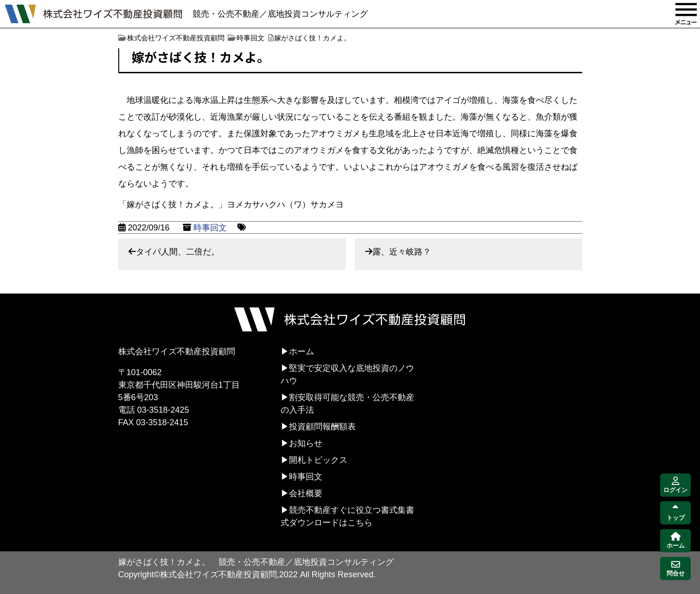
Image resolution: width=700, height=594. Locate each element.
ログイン (675, 485)
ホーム (302, 351)
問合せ (676, 569)
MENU (686, 14)
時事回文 (210, 228)
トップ (676, 513)
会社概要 (306, 493)
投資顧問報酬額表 (322, 427)
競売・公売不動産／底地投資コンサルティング (280, 14)
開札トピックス (318, 460)
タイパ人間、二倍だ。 (178, 252)
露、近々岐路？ (402, 252)
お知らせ (306, 443)
